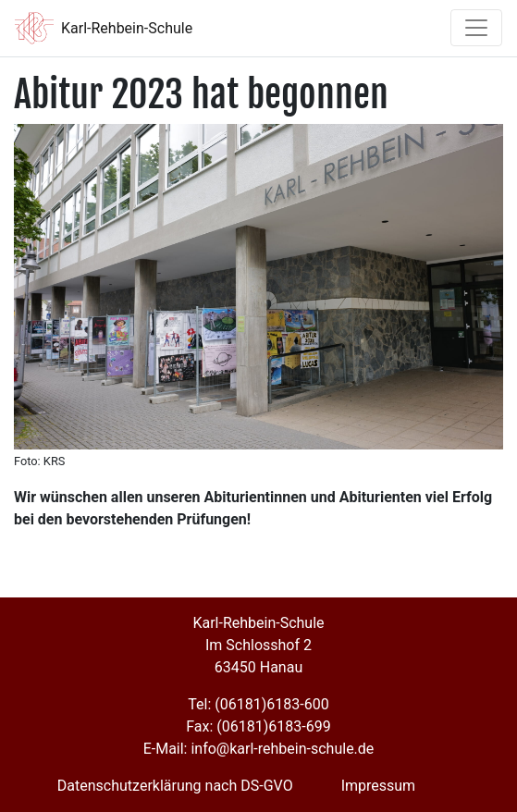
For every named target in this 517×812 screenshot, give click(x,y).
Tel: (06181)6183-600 (258, 704)
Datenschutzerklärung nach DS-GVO (175, 786)
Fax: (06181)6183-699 (258, 726)
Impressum (379, 786)
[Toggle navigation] (476, 28)
